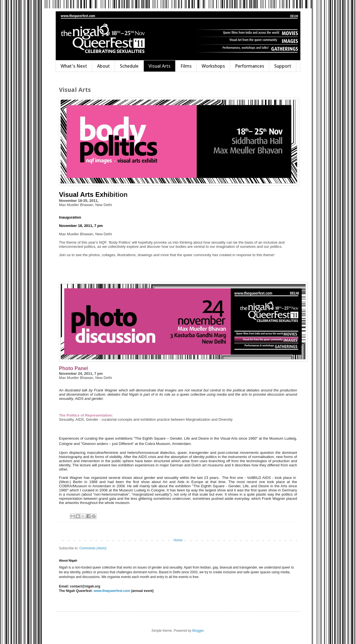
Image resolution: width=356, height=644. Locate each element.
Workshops (213, 66)
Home (178, 540)
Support (283, 66)
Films (186, 66)
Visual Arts (160, 66)
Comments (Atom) (93, 548)
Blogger (198, 631)
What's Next (74, 66)
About (103, 66)
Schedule (129, 66)
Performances (250, 66)
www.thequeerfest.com (111, 591)
